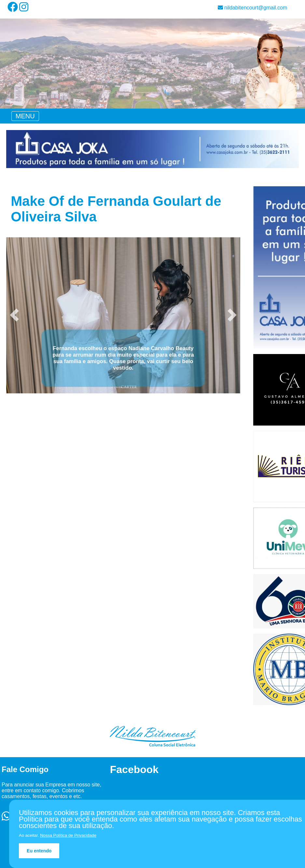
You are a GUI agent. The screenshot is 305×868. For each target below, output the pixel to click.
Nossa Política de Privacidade (68, 835)
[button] (14, 315)
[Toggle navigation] (25, 116)
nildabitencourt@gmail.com (253, 8)
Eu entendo (39, 851)
